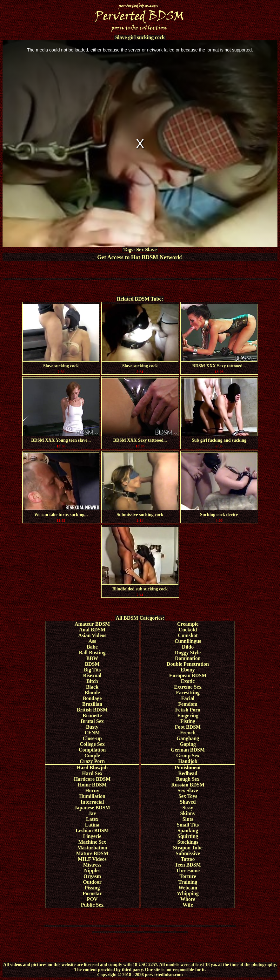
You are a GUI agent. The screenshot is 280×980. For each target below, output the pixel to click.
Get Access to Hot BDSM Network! (140, 257)
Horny (92, 790)
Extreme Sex (188, 687)
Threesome (188, 871)
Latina (92, 825)
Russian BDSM (188, 785)
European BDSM (188, 675)
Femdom (188, 704)
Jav (92, 813)
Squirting (188, 836)
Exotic (188, 681)
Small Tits (188, 825)
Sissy (188, 808)
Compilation (92, 750)
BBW (92, 658)
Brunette (92, 715)
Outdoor (92, 882)
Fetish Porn (188, 710)
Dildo (188, 647)
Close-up (92, 738)
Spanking (188, 830)
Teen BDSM (188, 865)
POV (92, 899)
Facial (188, 698)
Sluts (188, 819)
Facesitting (188, 693)
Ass (92, 641)
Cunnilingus (188, 641)
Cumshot (188, 635)
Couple (92, 755)
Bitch (92, 681)
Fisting (188, 721)
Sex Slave (146, 250)
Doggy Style (188, 653)
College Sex (92, 744)
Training (188, 882)
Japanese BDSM (92, 808)
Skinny (188, 813)
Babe (92, 647)
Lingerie (92, 836)
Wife (188, 905)
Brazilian (92, 704)
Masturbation (92, 848)
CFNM (92, 733)
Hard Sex (92, 773)
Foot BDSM (188, 727)
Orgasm (92, 876)
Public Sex (92, 905)
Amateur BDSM (92, 624)
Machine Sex (92, 842)
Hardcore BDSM (92, 779)
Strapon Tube (188, 848)
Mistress (92, 865)
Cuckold (188, 630)
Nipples (92, 871)
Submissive (188, 853)
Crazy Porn (92, 761)
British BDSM (92, 710)
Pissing (92, 888)
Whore (188, 899)
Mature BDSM (92, 853)
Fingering (188, 715)
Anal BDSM (92, 630)
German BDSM (188, 750)
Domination (188, 658)
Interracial (92, 802)
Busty (92, 727)
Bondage (92, 698)
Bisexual (92, 675)
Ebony (188, 670)
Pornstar (92, 893)
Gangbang (188, 738)
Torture (188, 876)
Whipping (188, 893)
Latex (92, 819)
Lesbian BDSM (92, 830)
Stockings (188, 842)
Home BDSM (92, 785)
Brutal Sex (92, 721)
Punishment (188, 768)
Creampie (188, 624)
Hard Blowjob (92, 768)
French (188, 733)
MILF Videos (92, 859)
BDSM (92, 664)
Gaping (188, 744)
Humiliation (92, 796)
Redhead (188, 773)
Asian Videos (92, 635)
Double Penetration (188, 664)
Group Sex (188, 755)
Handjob (188, 761)
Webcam (188, 888)
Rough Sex (188, 779)
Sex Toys (188, 796)
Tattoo (188, 859)
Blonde (92, 693)
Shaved (188, 802)
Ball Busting (92, 653)
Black (92, 687)
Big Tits (92, 670)
